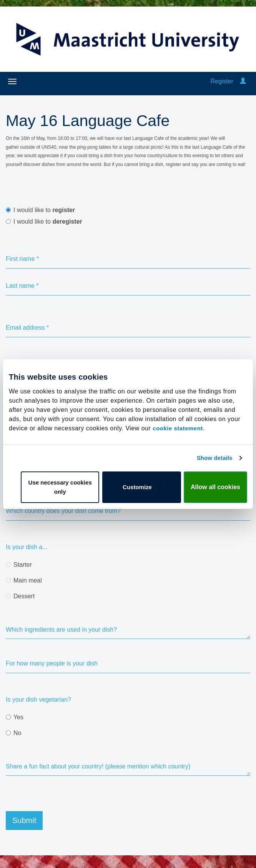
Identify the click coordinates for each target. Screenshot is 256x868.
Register (222, 81)
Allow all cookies (215, 487)
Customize (142, 487)
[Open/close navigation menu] (12, 81)
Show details (215, 458)
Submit (24, 820)
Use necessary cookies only (60, 487)
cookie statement (178, 428)
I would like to (40, 210)
